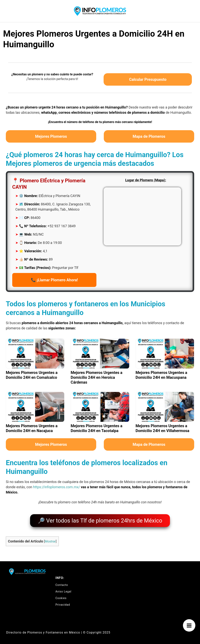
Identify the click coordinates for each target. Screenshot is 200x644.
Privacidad (63, 603)
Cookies (61, 596)
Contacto (62, 583)
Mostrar (50, 540)
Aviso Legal (64, 590)
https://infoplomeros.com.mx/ (56, 487)
